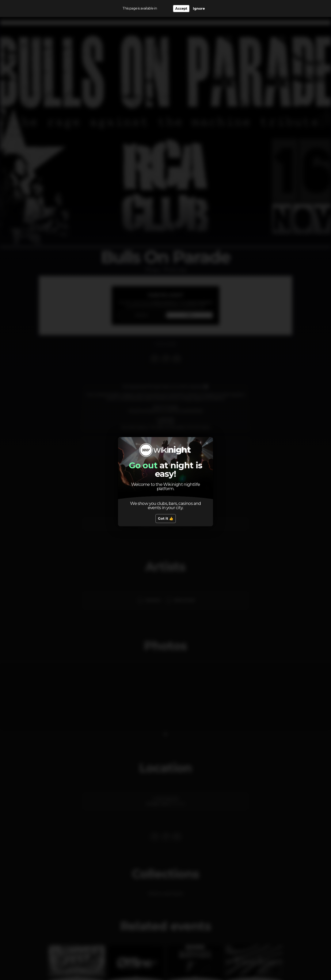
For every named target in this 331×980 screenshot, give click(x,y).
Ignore (199, 9)
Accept (181, 9)
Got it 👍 (166, 519)
